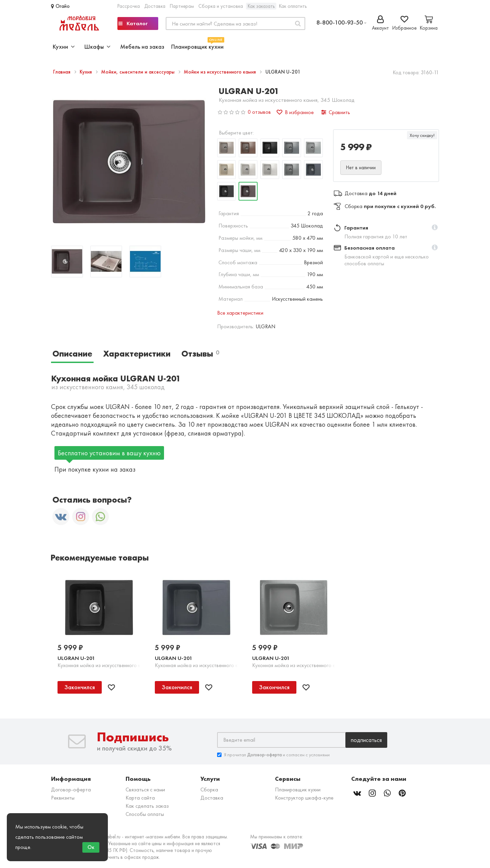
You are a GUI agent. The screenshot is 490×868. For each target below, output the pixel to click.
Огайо (60, 6)
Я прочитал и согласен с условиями (273, 755)
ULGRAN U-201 (76, 658)
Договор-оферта (71, 790)
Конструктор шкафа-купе (304, 798)
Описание (72, 354)
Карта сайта (140, 798)
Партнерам (182, 6)
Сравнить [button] (336, 112)
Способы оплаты (145, 814)
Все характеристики (240, 313)
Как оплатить (293, 6)
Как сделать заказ (147, 806)
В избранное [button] (295, 112)
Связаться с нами (145, 790)
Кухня (86, 72)
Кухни (64, 46)
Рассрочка (129, 6)
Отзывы (200, 354)
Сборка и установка (221, 6)
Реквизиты (63, 798)
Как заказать (261, 6)
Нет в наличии (361, 168)
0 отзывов (259, 112)
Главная (62, 72)
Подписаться (366, 740)
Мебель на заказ (142, 46)
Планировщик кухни (197, 46)
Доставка (155, 6)
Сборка (209, 790)
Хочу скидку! (422, 135)
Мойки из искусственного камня (220, 72)
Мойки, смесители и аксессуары (138, 72)
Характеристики (137, 354)
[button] (435, 228)
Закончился (80, 687)
